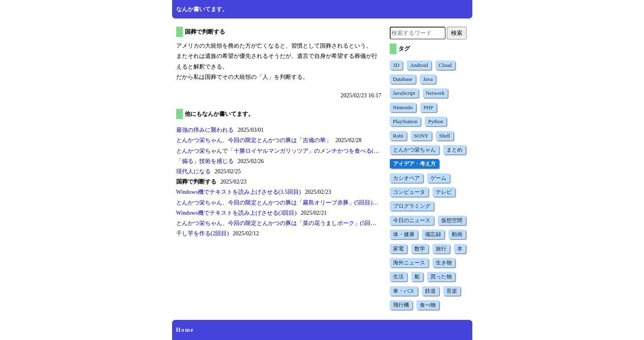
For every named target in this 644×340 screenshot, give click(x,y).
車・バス (404, 291)
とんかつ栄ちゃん (414, 150)
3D (396, 65)
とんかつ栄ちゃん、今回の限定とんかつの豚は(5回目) (274, 203)
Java (428, 79)
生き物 (444, 263)
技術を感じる (205, 161)
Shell (445, 136)
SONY (421, 136)
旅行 (441, 249)
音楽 (452, 291)
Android (419, 65)
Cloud (445, 65)
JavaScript (404, 93)
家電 (398, 249)
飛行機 (401, 305)
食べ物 (428, 305)
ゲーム (438, 178)
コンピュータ (409, 192)
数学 (420, 249)
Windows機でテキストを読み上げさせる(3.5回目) (239, 192)
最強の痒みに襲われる (205, 130)
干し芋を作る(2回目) (202, 233)
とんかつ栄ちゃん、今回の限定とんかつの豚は (254, 140)
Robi (398, 136)
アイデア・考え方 (414, 164)
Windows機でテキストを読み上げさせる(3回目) (236, 213)
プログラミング (412, 206)
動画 (457, 234)
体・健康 (404, 234)
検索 (457, 33)
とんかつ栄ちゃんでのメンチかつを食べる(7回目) (283, 151)
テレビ (444, 192)
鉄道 (430, 291)
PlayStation (405, 121)
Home (185, 330)
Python (436, 121)
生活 (398, 277)
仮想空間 (452, 220)
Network (435, 93)
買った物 (441, 277)
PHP (428, 107)
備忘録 (433, 234)
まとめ (454, 150)
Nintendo (403, 107)
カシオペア (406, 178)
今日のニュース (412, 220)
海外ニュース (409, 263)
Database (403, 79)
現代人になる (193, 171)
